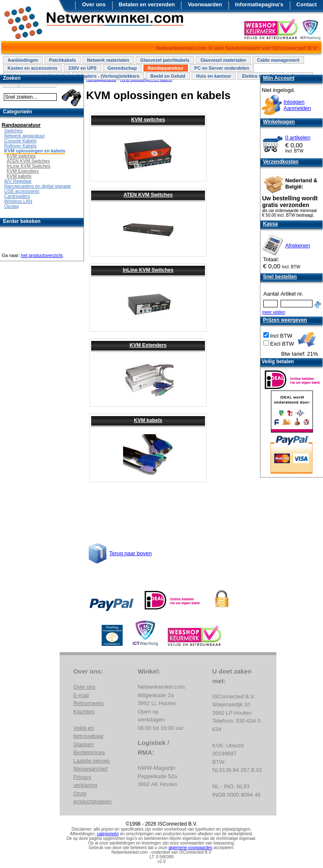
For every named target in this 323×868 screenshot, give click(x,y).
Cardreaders (17, 196)
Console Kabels (20, 141)
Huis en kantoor (214, 76)
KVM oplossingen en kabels (35, 151)
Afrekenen (298, 245)
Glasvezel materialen (223, 60)
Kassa (270, 224)
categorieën (108, 834)
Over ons (94, 4)
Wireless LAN (18, 201)
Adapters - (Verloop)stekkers (108, 76)
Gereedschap (122, 68)
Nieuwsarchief (91, 769)
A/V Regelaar (18, 181)
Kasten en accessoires (33, 68)
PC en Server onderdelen (222, 68)
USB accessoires (22, 191)
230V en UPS (83, 68)
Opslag (12, 206)
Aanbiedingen (23, 60)
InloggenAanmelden (297, 105)
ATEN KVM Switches (148, 195)
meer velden (274, 312)
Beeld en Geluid (168, 76)
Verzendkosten (281, 162)
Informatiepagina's (259, 4)
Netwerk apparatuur (25, 136)
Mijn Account (279, 78)
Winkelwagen (279, 122)
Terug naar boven (130, 553)
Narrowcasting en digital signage (38, 186)
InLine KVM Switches (148, 270)
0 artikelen (298, 138)
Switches (13, 131)
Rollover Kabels (20, 146)
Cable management (278, 60)
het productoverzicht (42, 255)
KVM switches (148, 120)
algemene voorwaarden (190, 848)
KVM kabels (148, 420)
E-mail (81, 695)
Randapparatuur (166, 68)
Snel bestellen (280, 277)
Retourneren (89, 703)
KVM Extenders (148, 345)
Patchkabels (63, 60)
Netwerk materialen (108, 60)
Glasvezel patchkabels (165, 60)
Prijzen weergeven (285, 320)
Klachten (84, 712)
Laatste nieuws (92, 761)
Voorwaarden (205, 4)
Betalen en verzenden (147, 4)
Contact (307, 4)
